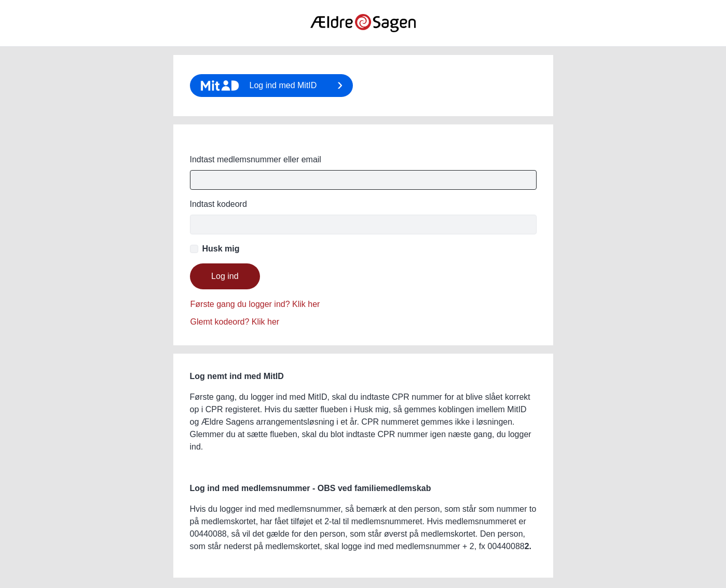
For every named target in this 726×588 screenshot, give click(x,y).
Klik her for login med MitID (272, 86)
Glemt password (255, 313)
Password (218, 204)
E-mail (363, 153)
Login (225, 276)
